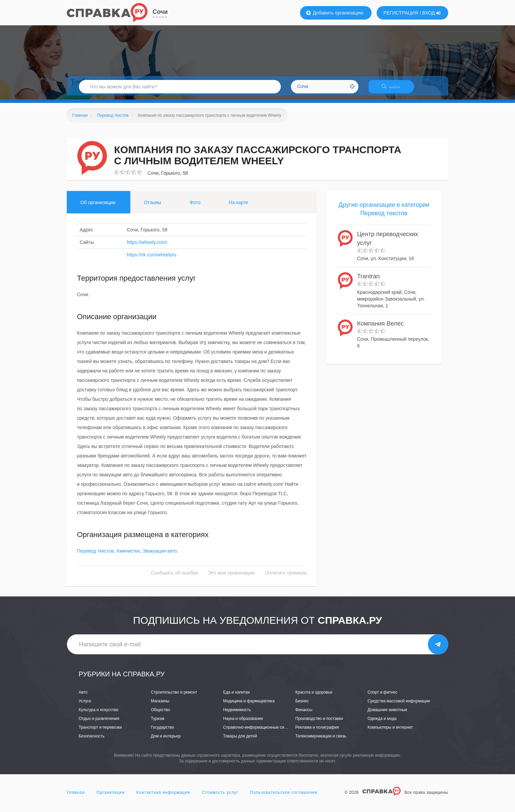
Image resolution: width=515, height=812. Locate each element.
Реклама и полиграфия (317, 732)
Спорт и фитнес (383, 696)
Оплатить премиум (286, 577)
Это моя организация (232, 577)
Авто (83, 696)
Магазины (160, 705)
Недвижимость (237, 714)
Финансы (304, 714)
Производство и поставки (319, 723)
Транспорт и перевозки (100, 732)
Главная (76, 796)
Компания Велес (380, 328)
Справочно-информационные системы (260, 732)
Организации (111, 796)
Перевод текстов (95, 555)
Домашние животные (387, 714)
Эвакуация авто (160, 555)
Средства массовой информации (399, 705)
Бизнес (302, 705)
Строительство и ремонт (174, 696)
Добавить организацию (335, 13)
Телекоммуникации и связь (321, 740)
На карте (239, 206)
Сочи (160, 12)
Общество (160, 714)
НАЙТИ (394, 89)
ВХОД (431, 13)
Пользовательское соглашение (284, 796)
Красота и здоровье (314, 696)
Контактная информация (163, 796)
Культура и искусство (99, 714)
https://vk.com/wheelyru (152, 259)
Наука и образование (243, 723)
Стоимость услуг (220, 796)
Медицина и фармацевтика (249, 705)
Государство (162, 732)
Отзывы (152, 206)
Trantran (368, 281)
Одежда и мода (382, 723)
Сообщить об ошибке (175, 577)
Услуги (85, 705)
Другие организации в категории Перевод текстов (384, 213)
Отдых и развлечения (99, 723)
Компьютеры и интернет (390, 732)
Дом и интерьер (166, 740)
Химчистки (128, 555)
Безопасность (92, 740)
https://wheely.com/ (147, 246)
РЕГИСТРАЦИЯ (401, 13)
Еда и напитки (236, 696)
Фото (195, 206)
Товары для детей (240, 740)
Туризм (158, 723)
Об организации (98, 206)
